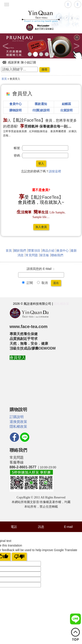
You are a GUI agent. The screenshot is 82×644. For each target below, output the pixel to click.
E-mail (68, 527)
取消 (42, 283)
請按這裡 (55, 171)
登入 (41, 163)
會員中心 (63, 251)
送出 (56, 283)
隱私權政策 (61, 304)
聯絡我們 (57, 255)
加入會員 (41, 227)
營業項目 (34, 251)
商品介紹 (48, 251)
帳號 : (18, 148)
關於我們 (20, 251)
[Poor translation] (19, 557)
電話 (14, 527)
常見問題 (32, 255)
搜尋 (44, 69)
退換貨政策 (18, 422)
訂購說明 (17, 417)
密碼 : (18, 155)
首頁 (4, 79)
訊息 (41, 527)
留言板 (44, 255)
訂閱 (27, 283)
